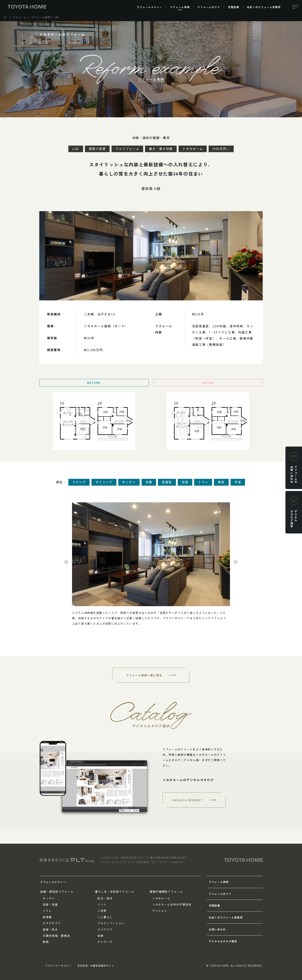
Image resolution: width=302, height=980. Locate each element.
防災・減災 (105, 898)
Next (236, 562)
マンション (160, 911)
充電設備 (214, 905)
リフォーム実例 (219, 882)
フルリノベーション (111, 923)
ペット (102, 904)
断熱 (46, 942)
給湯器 (47, 917)
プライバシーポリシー (58, 965)
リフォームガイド (220, 894)
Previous (66, 562)
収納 (100, 936)
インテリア (105, 929)
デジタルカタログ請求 (223, 941)
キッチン (49, 898)
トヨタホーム (161, 898)
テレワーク (105, 942)
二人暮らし (105, 917)
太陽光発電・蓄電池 (56, 936)
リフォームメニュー (53, 882)
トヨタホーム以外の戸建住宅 (172, 904)
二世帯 (102, 911)
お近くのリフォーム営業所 (226, 917)
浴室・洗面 (50, 904)
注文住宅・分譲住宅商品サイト (96, 965)
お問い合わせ (217, 929)
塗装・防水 (50, 929)
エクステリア (52, 923)
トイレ (47, 911)
